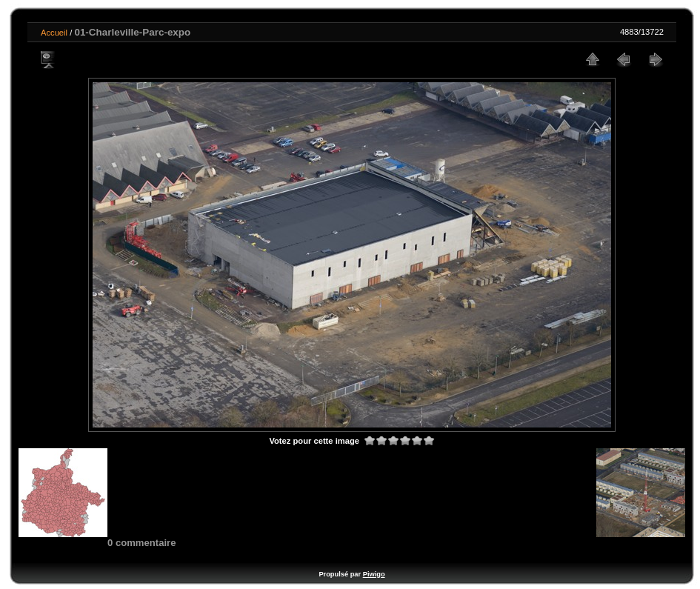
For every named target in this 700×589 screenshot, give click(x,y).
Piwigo (374, 574)
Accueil (54, 33)
